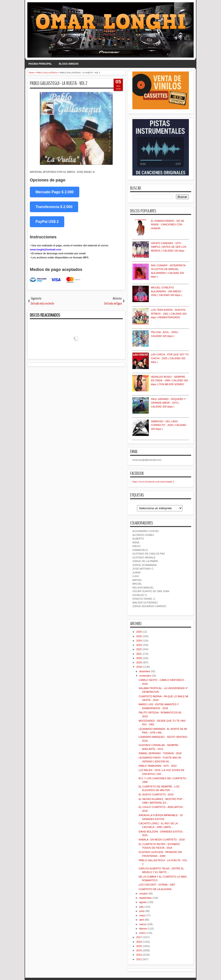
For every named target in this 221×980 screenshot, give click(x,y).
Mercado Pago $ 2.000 (55, 192)
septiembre (145, 898)
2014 (139, 950)
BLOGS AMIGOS (69, 64)
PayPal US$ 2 (47, 222)
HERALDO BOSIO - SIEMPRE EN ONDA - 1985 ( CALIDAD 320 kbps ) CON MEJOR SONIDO (169, 381)
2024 (139, 641)
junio (142, 911)
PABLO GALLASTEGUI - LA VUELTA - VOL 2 (59, 83)
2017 (139, 937)
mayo (142, 915)
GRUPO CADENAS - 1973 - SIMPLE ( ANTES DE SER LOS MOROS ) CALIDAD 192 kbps (168, 247)
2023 (139, 645)
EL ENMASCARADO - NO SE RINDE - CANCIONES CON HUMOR (167, 225)
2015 (139, 946)
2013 (139, 955)
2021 (139, 654)
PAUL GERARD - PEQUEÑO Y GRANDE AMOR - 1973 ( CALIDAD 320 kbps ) (168, 403)
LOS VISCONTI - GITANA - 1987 (157, 885)
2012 (139, 959)
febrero (143, 929)
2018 (139, 667)
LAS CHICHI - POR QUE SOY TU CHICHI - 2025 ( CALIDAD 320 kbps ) (170, 358)
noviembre (145, 676)
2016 (139, 942)
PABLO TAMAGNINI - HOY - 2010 (158, 766)
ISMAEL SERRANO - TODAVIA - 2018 (160, 753)
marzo (143, 924)
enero (142, 933)
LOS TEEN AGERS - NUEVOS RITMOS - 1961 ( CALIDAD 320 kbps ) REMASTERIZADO (169, 314)
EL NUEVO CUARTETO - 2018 (156, 794)
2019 (139, 662)
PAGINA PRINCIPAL (40, 64)
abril (142, 920)
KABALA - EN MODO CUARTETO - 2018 (162, 840)
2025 (139, 636)
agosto (143, 902)
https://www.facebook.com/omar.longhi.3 (153, 481)
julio (141, 907)
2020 (139, 658)
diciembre (145, 671)
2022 (139, 649)
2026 (139, 632)
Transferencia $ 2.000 (54, 207)
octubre (143, 893)
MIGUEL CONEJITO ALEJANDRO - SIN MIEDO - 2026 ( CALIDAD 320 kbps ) (167, 291)
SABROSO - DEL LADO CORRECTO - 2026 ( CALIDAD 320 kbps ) (168, 425)
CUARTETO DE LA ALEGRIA (155, 889)
